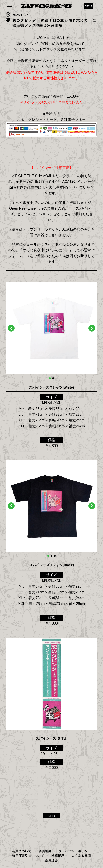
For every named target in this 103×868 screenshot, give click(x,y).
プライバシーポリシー (75, 851)
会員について (22, 851)
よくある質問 (81, 856)
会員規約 (45, 851)
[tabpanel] (51, 328)
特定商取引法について (28, 856)
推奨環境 (58, 856)
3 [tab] (55, 556)
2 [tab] (53, 378)
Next (92, 328)
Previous (11, 328)
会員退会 (51, 860)
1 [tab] (50, 378)
